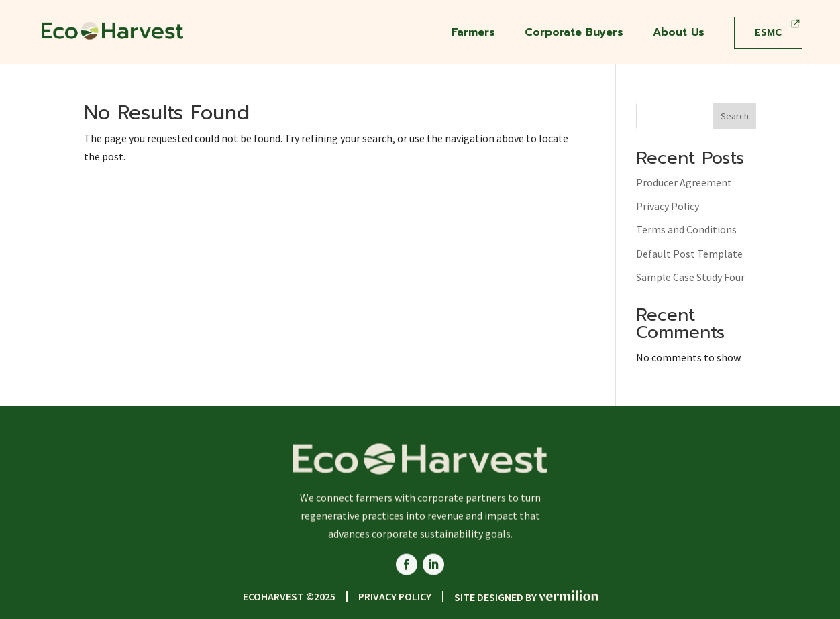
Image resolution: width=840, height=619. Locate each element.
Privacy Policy (668, 206)
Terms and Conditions (686, 229)
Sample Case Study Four (690, 277)
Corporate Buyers (574, 34)
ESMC (768, 33)
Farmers (473, 34)
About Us (679, 34)
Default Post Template (689, 254)
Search (735, 116)
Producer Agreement (684, 182)
